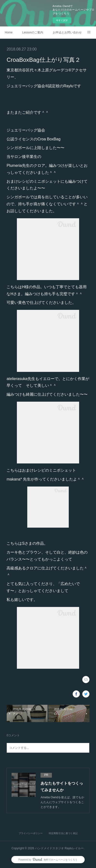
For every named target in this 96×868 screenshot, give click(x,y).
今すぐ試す (62, 20)
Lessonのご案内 (33, 32)
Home (9, 32)
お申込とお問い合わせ (67, 32)
